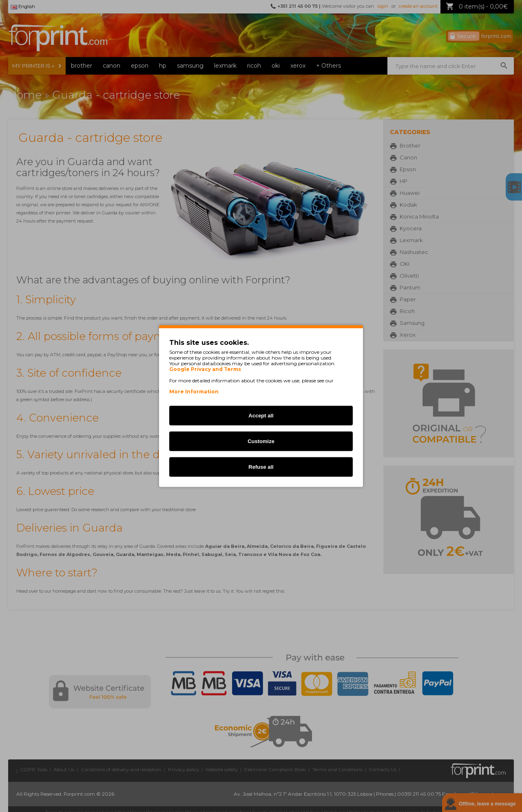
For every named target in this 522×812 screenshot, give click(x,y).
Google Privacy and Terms (205, 369)
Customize (261, 441)
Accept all (261, 416)
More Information (194, 392)
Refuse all (261, 467)
